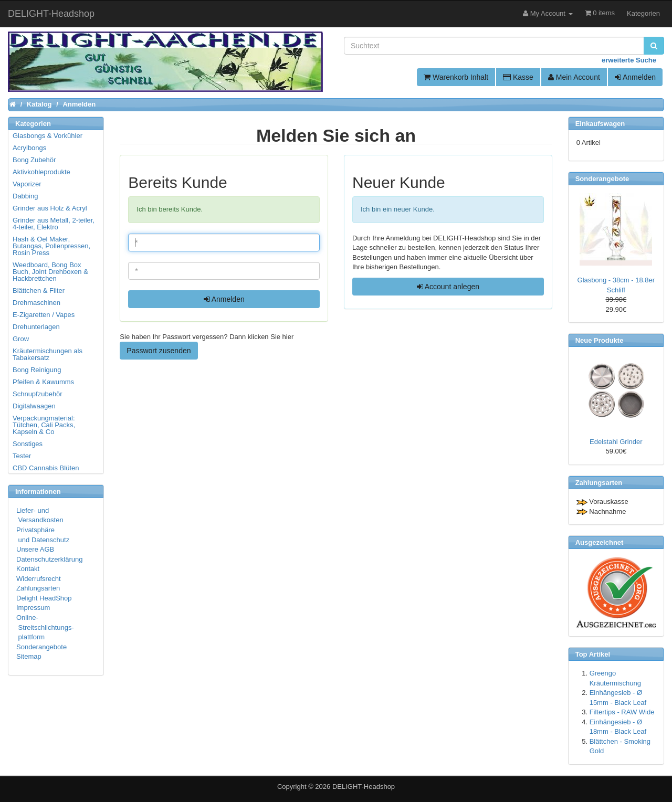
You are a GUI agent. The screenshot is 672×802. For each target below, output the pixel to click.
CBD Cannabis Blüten (46, 468)
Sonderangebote (41, 647)
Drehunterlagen (36, 327)
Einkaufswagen (600, 124)
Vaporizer (27, 184)
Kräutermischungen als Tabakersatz (48, 354)
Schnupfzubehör (38, 394)
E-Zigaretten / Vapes (44, 315)
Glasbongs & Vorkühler (48, 136)
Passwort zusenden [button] (159, 351)
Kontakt (28, 569)
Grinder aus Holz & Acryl (50, 208)
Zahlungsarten (38, 588)
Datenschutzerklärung (49, 559)
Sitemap (29, 656)
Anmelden (635, 77)
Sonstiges (28, 444)
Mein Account (574, 77)
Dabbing (25, 196)
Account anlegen (448, 287)
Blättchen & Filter (39, 291)
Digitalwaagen (34, 406)
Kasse (518, 77)
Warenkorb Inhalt (456, 77)
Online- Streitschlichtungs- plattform (45, 627)
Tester (22, 456)
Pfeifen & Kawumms (43, 382)
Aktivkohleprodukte (41, 172)
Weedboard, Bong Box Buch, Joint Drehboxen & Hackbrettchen (50, 272)
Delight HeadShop (44, 598)
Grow (21, 339)
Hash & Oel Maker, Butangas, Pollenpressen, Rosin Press (51, 246)
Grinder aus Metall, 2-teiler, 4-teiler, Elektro (54, 224)
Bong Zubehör (34, 160)
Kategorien (643, 13)
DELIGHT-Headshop (364, 787)
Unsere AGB (35, 549)
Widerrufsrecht (39, 579)
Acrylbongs (29, 148)
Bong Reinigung (37, 370)
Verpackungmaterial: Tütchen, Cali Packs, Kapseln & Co (44, 425)
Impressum (33, 608)
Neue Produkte (600, 340)
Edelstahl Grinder (616, 442)
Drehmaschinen (36, 303)
